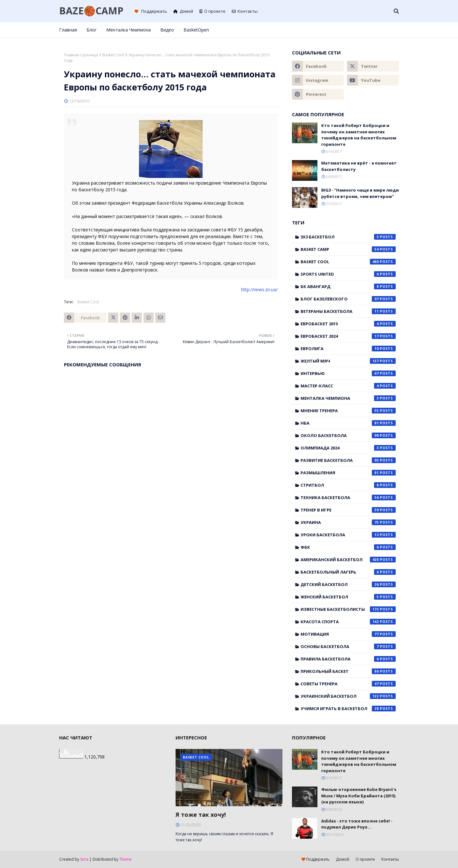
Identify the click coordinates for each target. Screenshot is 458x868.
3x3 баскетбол (348, 237)
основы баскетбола (348, 646)
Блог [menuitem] (92, 30)
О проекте (212, 11)
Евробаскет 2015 (348, 324)
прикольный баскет (348, 671)
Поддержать (151, 11)
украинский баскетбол (348, 696)
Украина (348, 522)
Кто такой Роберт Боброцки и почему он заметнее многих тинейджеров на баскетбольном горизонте (359, 135)
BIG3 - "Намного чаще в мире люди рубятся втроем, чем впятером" (360, 193)
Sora (84, 859)
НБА (348, 423)
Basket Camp (348, 249)
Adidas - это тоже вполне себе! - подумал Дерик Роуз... (357, 824)
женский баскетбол (348, 597)
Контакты (245, 11)
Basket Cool (113, 55)
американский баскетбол (348, 560)
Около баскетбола (348, 435)
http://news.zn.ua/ (259, 289)
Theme (125, 859)
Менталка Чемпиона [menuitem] (128, 30)
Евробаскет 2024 (348, 336)
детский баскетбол (348, 584)
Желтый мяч (348, 361)
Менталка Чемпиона (348, 398)
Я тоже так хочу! (201, 815)
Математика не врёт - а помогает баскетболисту (359, 166)
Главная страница (81, 55)
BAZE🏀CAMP (91, 11)
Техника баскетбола (348, 498)
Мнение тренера (348, 411)
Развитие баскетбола (348, 460)
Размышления (348, 473)
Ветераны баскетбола (348, 311)
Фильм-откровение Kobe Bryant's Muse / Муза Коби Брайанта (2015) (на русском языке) (359, 796)
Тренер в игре (348, 510)
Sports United (348, 274)
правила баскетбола (348, 659)
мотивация (348, 634)
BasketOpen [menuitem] (196, 30)
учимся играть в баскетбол (348, 709)
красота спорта (348, 622)
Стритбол (348, 485)
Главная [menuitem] (68, 30)
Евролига (348, 349)
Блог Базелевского (348, 299)
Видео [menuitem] (167, 30)
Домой (183, 11)
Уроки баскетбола (348, 535)
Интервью (348, 373)
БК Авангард (348, 286)
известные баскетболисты (348, 609)
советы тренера (348, 684)
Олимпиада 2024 (348, 448)
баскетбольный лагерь (348, 572)
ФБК (348, 547)
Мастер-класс (348, 386)
